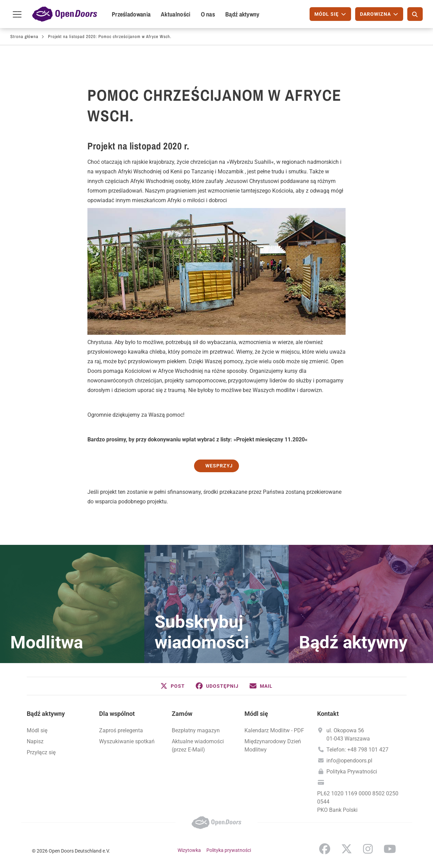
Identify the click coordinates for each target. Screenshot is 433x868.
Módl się (37, 730)
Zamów (182, 714)
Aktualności (176, 14)
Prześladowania (131, 14)
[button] (173, 686)
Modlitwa (47, 643)
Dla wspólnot (117, 714)
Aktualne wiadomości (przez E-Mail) (198, 745)
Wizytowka (189, 850)
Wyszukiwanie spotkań (127, 741)
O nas (208, 14)
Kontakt (328, 714)
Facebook (325, 849)
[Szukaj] (415, 14)
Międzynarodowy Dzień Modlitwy (273, 745)
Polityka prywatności (229, 850)
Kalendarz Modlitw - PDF (274, 730)
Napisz (35, 741)
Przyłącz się (41, 752)
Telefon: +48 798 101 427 (357, 750)
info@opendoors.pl (349, 761)
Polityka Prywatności (352, 772)
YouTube (390, 849)
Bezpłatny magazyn (196, 730)
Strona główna (24, 36)
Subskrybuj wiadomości (202, 632)
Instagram (368, 849)
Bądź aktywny (242, 14)
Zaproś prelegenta (121, 730)
